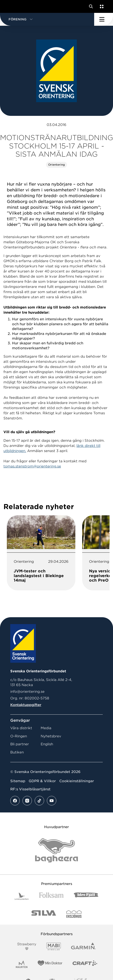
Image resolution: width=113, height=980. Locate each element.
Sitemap (18, 781)
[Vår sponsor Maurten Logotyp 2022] (22, 964)
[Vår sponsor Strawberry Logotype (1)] (27, 946)
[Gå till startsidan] (11, 6)
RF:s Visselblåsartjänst (30, 789)
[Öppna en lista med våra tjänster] (101, 6)
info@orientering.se (27, 692)
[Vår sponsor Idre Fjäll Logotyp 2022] (86, 896)
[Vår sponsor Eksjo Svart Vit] (74, 914)
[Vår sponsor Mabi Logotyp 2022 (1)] (54, 946)
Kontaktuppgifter (26, 705)
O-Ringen (19, 736)
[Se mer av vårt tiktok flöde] (39, 801)
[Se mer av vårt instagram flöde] (27, 801)
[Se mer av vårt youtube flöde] (52, 801)
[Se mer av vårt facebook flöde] (15, 801)
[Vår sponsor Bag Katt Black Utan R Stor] (56, 850)
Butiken (17, 752)
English (47, 744)
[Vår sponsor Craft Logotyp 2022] (85, 964)
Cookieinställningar (77, 781)
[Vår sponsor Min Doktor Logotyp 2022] (50, 964)
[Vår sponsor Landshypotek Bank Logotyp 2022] (22, 896)
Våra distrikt (21, 728)
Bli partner (20, 744)
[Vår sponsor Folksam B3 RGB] (51, 896)
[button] (47, 19)
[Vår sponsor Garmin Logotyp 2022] (83, 946)
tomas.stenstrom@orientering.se (32, 466)
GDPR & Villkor (42, 781)
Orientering (56, 165)
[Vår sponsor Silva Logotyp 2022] (44, 914)
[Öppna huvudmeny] (104, 19)
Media (46, 728)
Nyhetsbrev (51, 736)
